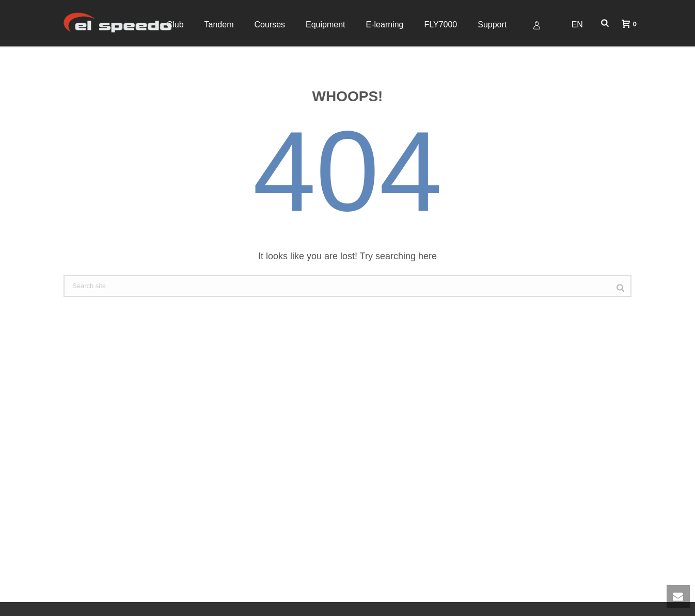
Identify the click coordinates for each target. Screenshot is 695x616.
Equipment (326, 25)
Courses (270, 25)
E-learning (385, 25)
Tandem (219, 25)
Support (492, 25)
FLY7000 (440, 25)
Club (175, 25)
